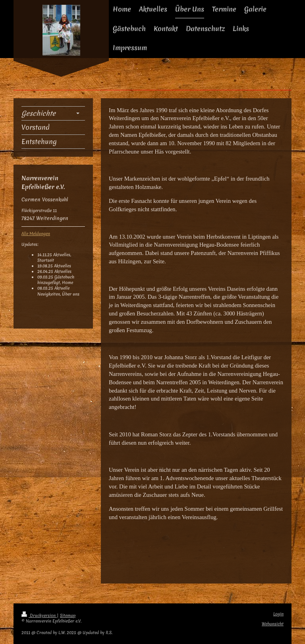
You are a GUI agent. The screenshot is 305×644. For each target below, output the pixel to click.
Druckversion (39, 616)
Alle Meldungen (36, 234)
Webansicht (273, 624)
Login (278, 614)
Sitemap (68, 616)
